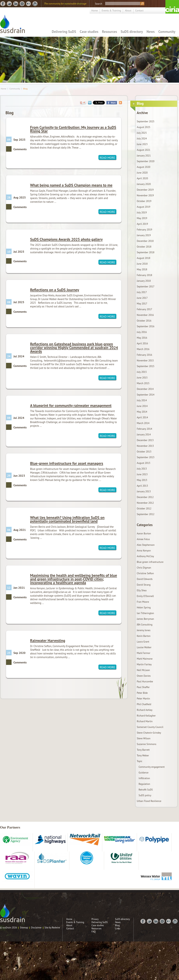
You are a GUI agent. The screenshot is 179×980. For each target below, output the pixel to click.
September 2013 (146, 457)
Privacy (95, 919)
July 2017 (142, 292)
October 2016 (144, 321)
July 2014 (142, 400)
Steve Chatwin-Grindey (149, 733)
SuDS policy (145, 795)
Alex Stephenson (146, 545)
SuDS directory (132, 31)
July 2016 (142, 332)
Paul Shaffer (143, 687)
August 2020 (144, 167)
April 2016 (142, 343)
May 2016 (142, 338)
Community (167, 31)
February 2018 (144, 275)
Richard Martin (145, 721)
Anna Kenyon (144, 551)
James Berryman (145, 619)
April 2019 (142, 224)
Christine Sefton (145, 573)
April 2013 (142, 486)
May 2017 (142, 304)
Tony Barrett (143, 750)
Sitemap (24, 928)
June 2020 (142, 173)
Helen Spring (144, 607)
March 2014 (143, 423)
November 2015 (145, 360)
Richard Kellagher (146, 716)
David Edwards (145, 579)
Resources (110, 31)
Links (118, 928)
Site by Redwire (52, 928)
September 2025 (146, 121)
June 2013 (142, 474)
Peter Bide (142, 693)
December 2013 (145, 440)
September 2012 (146, 514)
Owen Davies (144, 676)
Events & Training (111, 10)
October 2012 (144, 508)
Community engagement (152, 767)
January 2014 (144, 434)
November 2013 (145, 446)
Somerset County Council (150, 727)
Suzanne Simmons (147, 744)
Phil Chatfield (144, 704)
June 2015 (142, 378)
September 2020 (146, 161)
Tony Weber (143, 755)
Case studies (89, 31)
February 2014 (144, 429)
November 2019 (145, 195)
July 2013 (142, 469)
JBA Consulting (145, 625)
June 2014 (142, 406)
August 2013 (144, 463)
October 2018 (144, 247)
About (128, 10)
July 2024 (142, 138)
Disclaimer (36, 928)
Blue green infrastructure (150, 562)
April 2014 (142, 417)
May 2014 (142, 412)
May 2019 (142, 218)
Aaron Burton (144, 533)
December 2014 (145, 389)
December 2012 (145, 497)
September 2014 (146, 395)
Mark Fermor (143, 653)
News (151, 31)
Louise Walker (144, 647)
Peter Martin (143, 699)
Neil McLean (143, 670)
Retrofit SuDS (146, 790)
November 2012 (145, 503)
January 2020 (144, 184)
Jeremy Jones (144, 630)
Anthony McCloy (145, 556)
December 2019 (145, 190)
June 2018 (142, 264)
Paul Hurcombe (145, 681)
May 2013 (142, 480)
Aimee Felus (143, 539)
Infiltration (144, 778)
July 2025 (142, 133)
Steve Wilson (144, 738)
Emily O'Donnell (145, 596)
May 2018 (142, 269)
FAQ (94, 932)
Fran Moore (143, 602)
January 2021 (144, 156)
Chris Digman (144, 568)
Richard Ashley (145, 710)
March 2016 (143, 349)
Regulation (144, 784)
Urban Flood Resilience (149, 801)
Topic (140, 761)
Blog (25, 89)
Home (95, 10)
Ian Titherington (145, 613)
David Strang (144, 585)
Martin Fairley (144, 664)
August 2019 (144, 207)
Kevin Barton (144, 636)
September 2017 (146, 286)
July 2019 (142, 212)
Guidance (144, 773)
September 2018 (146, 252)
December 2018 (145, 241)
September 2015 (146, 366)
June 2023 (142, 144)
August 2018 (144, 258)
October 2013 (144, 452)
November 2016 (145, 315)
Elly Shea (142, 590)
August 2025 (144, 127)
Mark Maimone (145, 659)
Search (98, 4)
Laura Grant (143, 642)
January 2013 (144, 491)
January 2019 (144, 235)
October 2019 (144, 201)
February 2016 (144, 355)
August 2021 (144, 150)
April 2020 (142, 178)
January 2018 (144, 281)
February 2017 (144, 309)
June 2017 (142, 298)
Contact (139, 10)
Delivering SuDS (64, 31)
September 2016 (146, 326)
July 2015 (142, 372)
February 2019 (144, 230)
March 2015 (143, 383)
